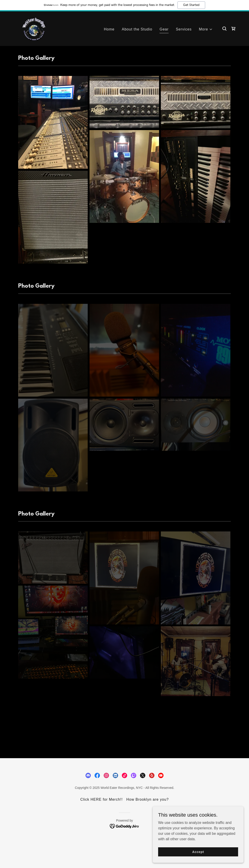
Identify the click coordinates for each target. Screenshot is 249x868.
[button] (206, 29)
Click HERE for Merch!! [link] (101, 799)
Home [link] (109, 29)
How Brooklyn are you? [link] (148, 799)
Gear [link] (164, 29)
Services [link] (184, 29)
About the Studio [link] (137, 29)
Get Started (191, 5)
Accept (198, 852)
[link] (34, 28)
